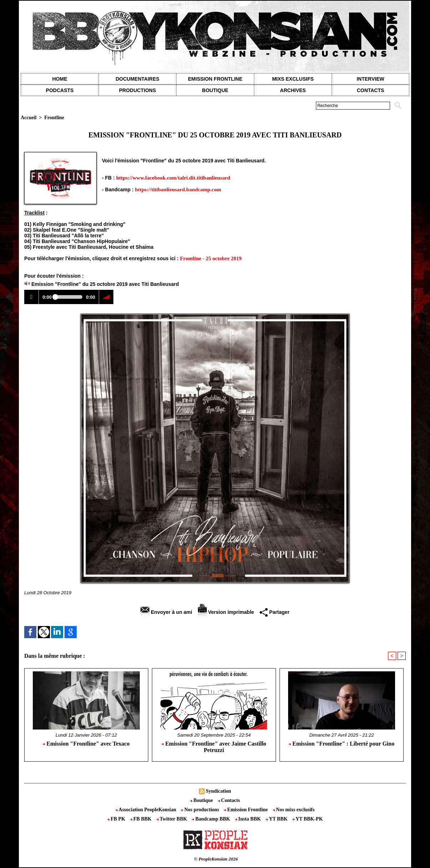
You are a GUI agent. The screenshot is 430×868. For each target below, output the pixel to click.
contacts (371, 90)
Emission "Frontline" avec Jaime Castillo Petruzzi (214, 747)
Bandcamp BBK (212, 819)
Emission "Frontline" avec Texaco (86, 744)
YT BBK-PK (308, 819)
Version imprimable (226, 612)
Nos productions (200, 810)
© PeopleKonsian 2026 (216, 859)
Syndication (218, 791)
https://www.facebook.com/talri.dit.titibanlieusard (173, 178)
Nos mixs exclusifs (294, 810)
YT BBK (277, 819)
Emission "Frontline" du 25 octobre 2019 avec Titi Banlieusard (105, 284)
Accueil (29, 118)
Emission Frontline (215, 79)
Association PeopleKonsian (147, 810)
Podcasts (60, 90)
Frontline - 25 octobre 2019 (211, 258)
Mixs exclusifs (293, 79)
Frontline (54, 118)
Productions (137, 90)
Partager (275, 612)
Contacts (229, 800)
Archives (293, 90)
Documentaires (137, 79)
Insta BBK (249, 819)
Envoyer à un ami (166, 612)
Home (60, 79)
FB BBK (142, 819)
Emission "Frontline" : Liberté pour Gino (342, 744)
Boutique (215, 90)
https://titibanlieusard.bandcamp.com (178, 190)
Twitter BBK (173, 819)
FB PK (117, 819)
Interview (370, 79)
